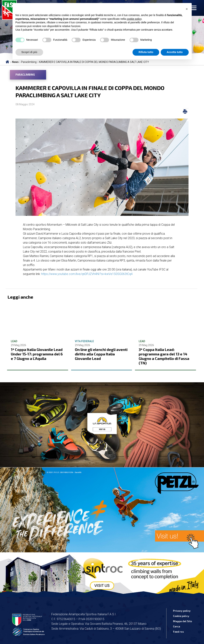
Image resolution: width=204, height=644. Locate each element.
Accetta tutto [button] (175, 52)
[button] (187, 9)
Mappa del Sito (182, 621)
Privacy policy (182, 611)
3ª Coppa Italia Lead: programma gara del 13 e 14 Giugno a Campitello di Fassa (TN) (164, 356)
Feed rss (178, 632)
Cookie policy (181, 616)
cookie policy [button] (134, 19)
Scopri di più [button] (29, 52)
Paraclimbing (25, 75)
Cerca (177, 626)
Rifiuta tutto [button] (146, 52)
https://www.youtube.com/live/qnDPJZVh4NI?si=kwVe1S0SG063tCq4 (87, 274)
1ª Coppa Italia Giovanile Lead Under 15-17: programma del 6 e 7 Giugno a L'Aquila (37, 354)
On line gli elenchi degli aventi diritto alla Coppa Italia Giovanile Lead (101, 354)
